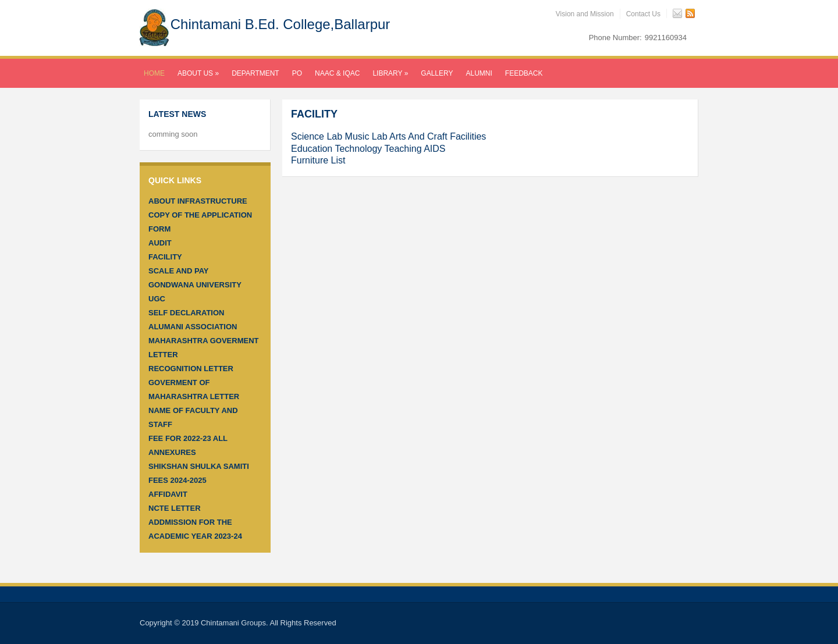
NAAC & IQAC (337, 73)
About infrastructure (198, 201)
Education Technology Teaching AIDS (368, 149)
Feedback (524, 73)
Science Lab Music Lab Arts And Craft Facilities (388, 136)
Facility (165, 257)
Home (154, 73)
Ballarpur (362, 24)
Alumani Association (193, 327)
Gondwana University (195, 285)
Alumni (479, 73)
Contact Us (643, 14)
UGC (157, 299)
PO (297, 73)
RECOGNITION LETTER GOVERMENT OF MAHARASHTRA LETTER (194, 383)
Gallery (437, 73)
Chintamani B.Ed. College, (280, 24)
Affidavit (168, 494)
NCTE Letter (175, 508)
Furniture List (318, 160)
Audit (160, 243)
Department (255, 73)
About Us (198, 73)
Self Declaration (186, 313)
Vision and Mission (585, 14)
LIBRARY (390, 73)
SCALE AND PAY (179, 271)
